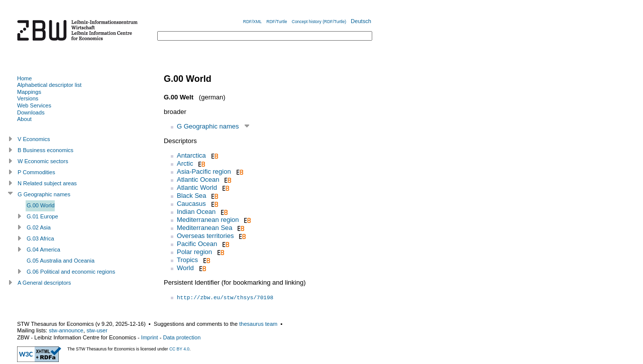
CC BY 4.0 (179, 349)
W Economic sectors (43, 161)
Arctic (185, 163)
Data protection (182, 337)
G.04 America (43, 250)
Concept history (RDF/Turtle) (319, 22)
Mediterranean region (208, 220)
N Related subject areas (47, 183)
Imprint (150, 337)
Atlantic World (197, 188)
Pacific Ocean (197, 244)
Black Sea (192, 196)
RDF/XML (252, 22)
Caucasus (191, 204)
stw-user (97, 330)
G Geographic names (208, 126)
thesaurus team (258, 324)
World (185, 268)
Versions (28, 98)
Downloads (31, 112)
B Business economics (45, 150)
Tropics (187, 260)
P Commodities (36, 172)
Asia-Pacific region (204, 171)
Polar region (194, 252)
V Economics (34, 139)
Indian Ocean (196, 212)
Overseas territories (205, 236)
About (24, 119)
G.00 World (41, 205)
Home (24, 78)
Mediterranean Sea (205, 228)
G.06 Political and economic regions (71, 272)
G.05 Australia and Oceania (61, 261)
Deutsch (361, 21)
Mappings (29, 92)
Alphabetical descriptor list (49, 85)
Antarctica (191, 155)
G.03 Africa (40, 238)
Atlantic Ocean (198, 179)
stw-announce (66, 330)
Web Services (34, 105)
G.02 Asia (39, 227)
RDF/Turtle (277, 22)
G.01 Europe (42, 216)
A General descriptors (44, 283)
